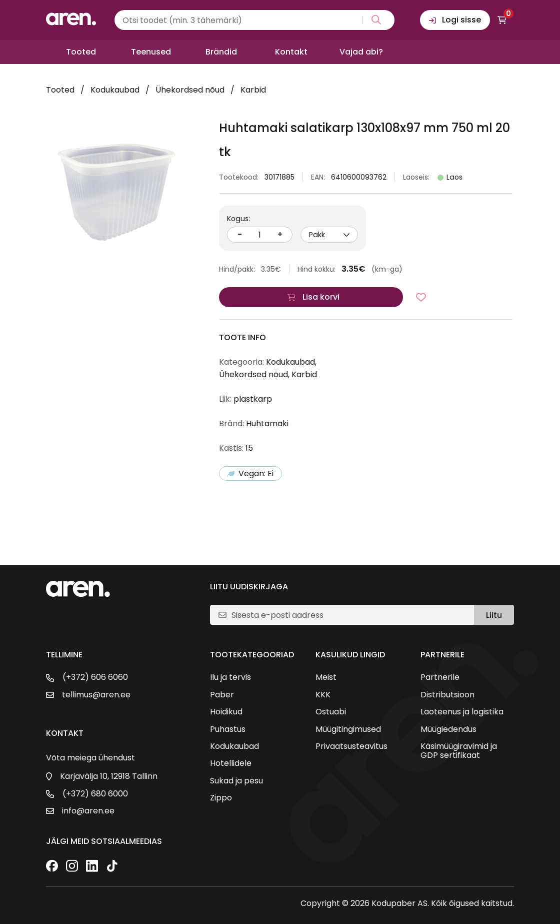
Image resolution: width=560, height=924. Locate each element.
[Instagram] (72, 867)
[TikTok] (112, 867)
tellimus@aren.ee (96, 695)
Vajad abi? (361, 52)
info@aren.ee (88, 811)
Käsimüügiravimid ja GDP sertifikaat (459, 751)
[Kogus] (260, 235)
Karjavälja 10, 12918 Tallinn (109, 776)
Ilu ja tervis (230, 677)
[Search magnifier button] (374, 20)
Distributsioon (447, 695)
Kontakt (291, 52)
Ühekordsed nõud (190, 90)
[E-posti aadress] (348, 615)
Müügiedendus (448, 729)
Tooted (81, 52)
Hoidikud (226, 712)
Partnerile (440, 677)
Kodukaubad (115, 90)
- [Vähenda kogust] (240, 234)
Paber (222, 695)
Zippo (221, 798)
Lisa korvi (321, 297)
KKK (323, 695)
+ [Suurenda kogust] (280, 234)
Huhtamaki (267, 423)
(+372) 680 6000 (95, 794)
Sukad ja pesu (236, 781)
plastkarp (253, 399)
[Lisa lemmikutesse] (421, 297)
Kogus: (238, 219)
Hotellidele (231, 763)
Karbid (253, 90)
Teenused (151, 52)
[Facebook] (52, 867)
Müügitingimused (348, 729)
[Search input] (254, 20)
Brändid (221, 52)
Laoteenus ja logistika (462, 712)
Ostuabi (331, 712)
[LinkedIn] (92, 867)
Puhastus (228, 729)
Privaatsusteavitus (351, 746)
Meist (326, 677)
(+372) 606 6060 (95, 677)
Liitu (494, 615)
